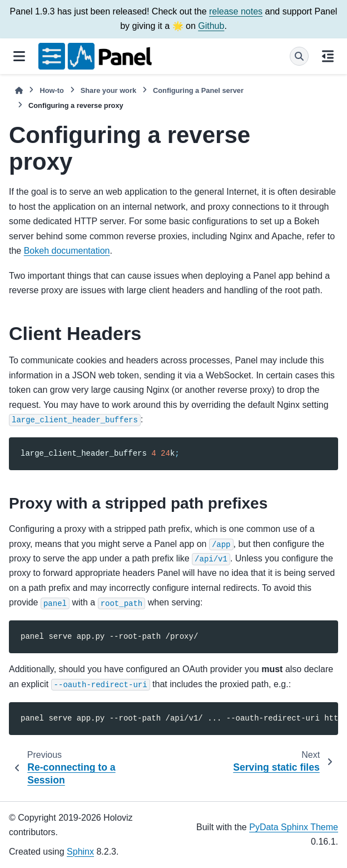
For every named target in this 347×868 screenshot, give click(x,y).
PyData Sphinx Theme (294, 827)
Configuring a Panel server (198, 90)
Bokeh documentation (67, 251)
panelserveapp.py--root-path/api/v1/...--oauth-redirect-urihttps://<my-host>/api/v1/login (179, 718)
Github (211, 26)
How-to (51, 90)
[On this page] (328, 56)
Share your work (108, 90)
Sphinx (80, 852)
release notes (236, 11)
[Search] (299, 56)
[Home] (19, 90)
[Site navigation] (19, 56)
